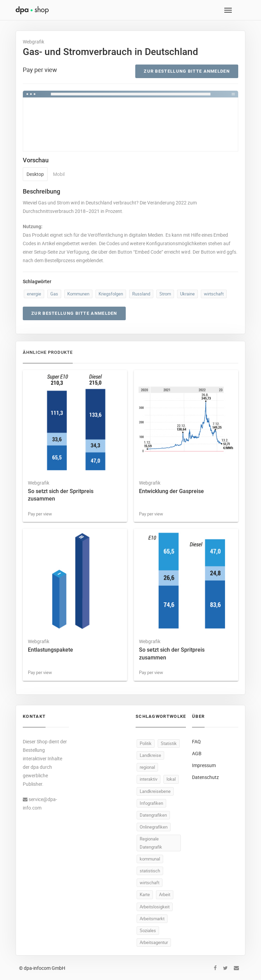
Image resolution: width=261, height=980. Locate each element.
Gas (54, 294)
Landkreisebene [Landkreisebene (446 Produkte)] (155, 791)
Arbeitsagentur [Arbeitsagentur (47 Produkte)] (154, 942)
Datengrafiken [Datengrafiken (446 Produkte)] (153, 815)
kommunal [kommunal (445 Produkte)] (150, 859)
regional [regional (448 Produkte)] (147, 767)
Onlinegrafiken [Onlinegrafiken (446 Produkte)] (154, 827)
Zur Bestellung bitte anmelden (187, 71)
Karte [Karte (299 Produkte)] (145, 894)
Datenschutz (205, 777)
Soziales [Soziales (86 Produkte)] (148, 930)
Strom (165, 294)
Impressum (204, 765)
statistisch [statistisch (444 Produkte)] (150, 871)
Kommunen (78, 294)
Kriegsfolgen (111, 294)
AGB (197, 753)
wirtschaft (214, 294)
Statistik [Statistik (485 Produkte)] (169, 743)
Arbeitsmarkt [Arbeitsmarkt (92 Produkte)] (152, 919)
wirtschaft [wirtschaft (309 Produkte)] (150, 883)
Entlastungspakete (50, 650)
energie (34, 294)
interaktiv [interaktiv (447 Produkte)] (149, 779)
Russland (141, 294)
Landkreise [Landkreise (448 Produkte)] (150, 755)
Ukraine (187, 294)
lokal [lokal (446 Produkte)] (171, 779)
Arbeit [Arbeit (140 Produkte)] (165, 894)
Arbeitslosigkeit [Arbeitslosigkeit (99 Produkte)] (155, 907)
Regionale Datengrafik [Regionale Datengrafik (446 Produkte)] (151, 843)
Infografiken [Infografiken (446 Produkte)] (151, 803)
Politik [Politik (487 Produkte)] (146, 743)
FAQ (196, 741)
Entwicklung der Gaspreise (171, 491)
